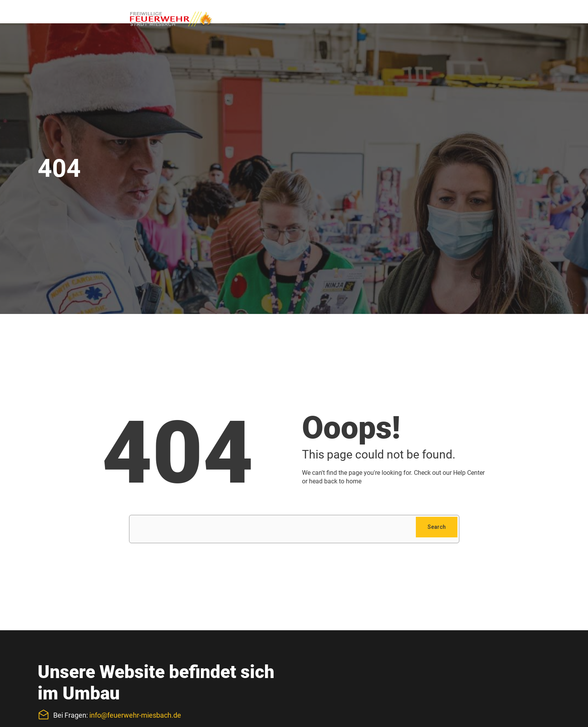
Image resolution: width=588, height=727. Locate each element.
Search (437, 527)
